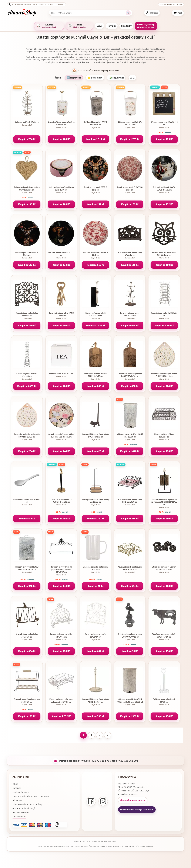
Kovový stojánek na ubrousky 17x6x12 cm (130, 255)
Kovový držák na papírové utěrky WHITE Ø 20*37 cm (95, 702)
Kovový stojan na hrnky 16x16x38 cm (130, 316)
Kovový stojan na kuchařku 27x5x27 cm (27, 316)
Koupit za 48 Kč (96, 586)
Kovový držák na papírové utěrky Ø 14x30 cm (61, 125)
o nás (15, 784)
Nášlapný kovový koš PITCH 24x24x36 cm (95, 125)
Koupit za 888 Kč (95, 386)
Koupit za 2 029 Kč (96, 325)
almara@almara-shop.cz (133, 800)
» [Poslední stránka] (108, 735)
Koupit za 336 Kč (130, 265)
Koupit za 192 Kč (27, 716)
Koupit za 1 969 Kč (130, 716)
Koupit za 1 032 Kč (61, 716)
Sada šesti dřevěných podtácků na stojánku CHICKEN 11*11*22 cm (164, 503)
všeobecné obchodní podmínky (27, 804)
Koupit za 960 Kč (27, 586)
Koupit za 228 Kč (164, 451)
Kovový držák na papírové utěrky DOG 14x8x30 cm (95, 437)
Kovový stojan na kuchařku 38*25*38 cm (27, 637)
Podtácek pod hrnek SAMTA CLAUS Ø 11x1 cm (164, 190)
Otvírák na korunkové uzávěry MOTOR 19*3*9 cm (164, 569)
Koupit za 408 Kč (61, 386)
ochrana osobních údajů (24, 808)
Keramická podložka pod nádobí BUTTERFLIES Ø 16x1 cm (61, 437)
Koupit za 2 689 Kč (164, 325)
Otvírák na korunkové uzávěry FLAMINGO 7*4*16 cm (130, 637)
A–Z (132, 78)
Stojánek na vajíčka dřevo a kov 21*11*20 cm (27, 702)
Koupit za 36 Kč (27, 519)
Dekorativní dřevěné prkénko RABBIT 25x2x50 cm (130, 376)
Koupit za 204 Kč (164, 386)
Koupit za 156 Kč (164, 651)
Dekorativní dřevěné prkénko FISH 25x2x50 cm (95, 376)
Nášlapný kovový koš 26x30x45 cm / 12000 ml (130, 437)
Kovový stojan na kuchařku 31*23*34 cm (95, 637)
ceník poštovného (21, 792)
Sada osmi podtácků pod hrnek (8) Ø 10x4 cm (61, 190)
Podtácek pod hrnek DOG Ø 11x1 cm (61, 255)
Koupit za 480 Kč (61, 139)
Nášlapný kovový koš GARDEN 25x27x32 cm (130, 125)
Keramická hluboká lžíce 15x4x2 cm (27, 502)
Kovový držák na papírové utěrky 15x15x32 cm (95, 502)
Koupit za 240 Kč (95, 519)
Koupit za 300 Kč (61, 325)
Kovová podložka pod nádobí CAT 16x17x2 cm (164, 255)
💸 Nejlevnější (116, 78)
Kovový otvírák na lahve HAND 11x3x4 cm (61, 316)
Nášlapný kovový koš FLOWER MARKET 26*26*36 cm (27, 569)
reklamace (17, 800)
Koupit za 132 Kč (95, 204)
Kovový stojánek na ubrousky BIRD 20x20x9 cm (130, 502)
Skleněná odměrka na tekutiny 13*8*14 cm (95, 569)
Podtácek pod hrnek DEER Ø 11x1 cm (95, 190)
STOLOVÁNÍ (86, 70)
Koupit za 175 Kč (164, 139)
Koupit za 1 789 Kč (130, 139)
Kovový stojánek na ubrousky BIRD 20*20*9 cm (130, 569)
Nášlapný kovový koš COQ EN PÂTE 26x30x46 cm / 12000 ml (130, 702)
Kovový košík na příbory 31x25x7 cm (164, 437)
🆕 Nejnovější (74, 78)
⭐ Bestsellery (95, 78)
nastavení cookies (21, 813)
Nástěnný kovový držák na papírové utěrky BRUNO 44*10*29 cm (61, 571)
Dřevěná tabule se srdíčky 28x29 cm (164, 125)
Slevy (99, 26)
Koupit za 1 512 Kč (96, 139)
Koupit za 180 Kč (164, 265)
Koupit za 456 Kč (164, 716)
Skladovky (126, 26)
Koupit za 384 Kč (130, 519)
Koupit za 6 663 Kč (27, 386)
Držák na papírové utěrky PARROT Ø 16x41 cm (61, 502)
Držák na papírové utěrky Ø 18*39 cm (164, 702)
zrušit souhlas (19, 817)
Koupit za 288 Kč (61, 204)
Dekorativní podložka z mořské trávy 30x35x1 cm (27, 190)
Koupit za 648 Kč (130, 325)
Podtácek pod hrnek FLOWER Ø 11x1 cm (130, 190)
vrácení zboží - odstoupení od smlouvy (31, 796)
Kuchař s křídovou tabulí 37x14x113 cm (95, 316)
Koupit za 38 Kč (130, 651)
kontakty (17, 788)
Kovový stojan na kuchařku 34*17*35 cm (61, 637)
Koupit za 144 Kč (61, 451)
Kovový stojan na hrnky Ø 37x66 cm (164, 316)
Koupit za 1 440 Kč (130, 451)
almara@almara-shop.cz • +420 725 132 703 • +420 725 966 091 (36, 4)
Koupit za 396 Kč (95, 716)
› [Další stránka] (100, 735)
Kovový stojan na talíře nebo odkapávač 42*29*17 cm (61, 702)
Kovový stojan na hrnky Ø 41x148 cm (27, 376)
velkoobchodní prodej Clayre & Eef (137, 810)
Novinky (112, 26)
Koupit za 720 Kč (27, 325)
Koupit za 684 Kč (27, 651)
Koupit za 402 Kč (61, 519)
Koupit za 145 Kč (27, 204)
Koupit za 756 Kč (27, 139)
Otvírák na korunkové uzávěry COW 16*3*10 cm (164, 637)
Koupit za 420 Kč (95, 451)
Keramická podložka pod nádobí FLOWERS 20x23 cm (164, 376)
